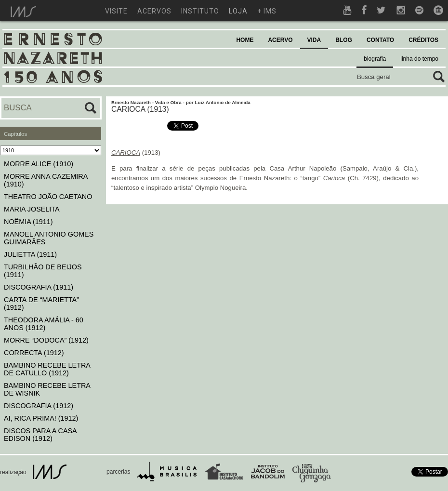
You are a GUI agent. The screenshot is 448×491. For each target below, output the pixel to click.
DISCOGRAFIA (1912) (39, 406)
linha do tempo (419, 59)
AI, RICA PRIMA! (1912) (41, 418)
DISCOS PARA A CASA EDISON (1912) (40, 435)
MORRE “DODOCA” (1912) (46, 340)
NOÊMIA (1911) (28, 222)
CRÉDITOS (423, 40)
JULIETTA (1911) (30, 254)
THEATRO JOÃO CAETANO (48, 197)
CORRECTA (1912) (34, 353)
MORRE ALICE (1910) (39, 164)
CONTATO (380, 40)
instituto (200, 11)
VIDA (314, 40)
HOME (245, 40)
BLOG (344, 40)
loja (238, 11)
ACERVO (280, 40)
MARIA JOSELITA (32, 209)
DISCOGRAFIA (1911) (39, 287)
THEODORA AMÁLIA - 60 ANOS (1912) (44, 324)
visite (116, 11)
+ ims (267, 11)
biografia (375, 59)
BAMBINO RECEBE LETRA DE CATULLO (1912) (47, 369)
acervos (154, 11)
